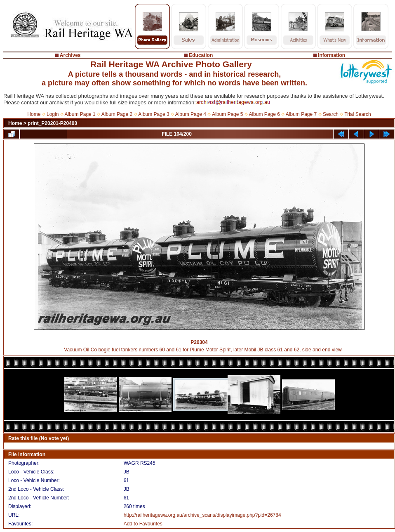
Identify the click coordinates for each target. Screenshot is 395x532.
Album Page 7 (301, 114)
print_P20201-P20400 (52, 123)
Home (34, 114)
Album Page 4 (191, 114)
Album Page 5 (227, 114)
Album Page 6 (264, 114)
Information (332, 55)
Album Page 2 (117, 114)
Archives (70, 55)
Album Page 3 (154, 114)
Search (331, 114)
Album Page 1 (80, 114)
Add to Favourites (143, 524)
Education (201, 55)
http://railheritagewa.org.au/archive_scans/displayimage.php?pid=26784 (202, 515)
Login (53, 114)
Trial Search (357, 114)
